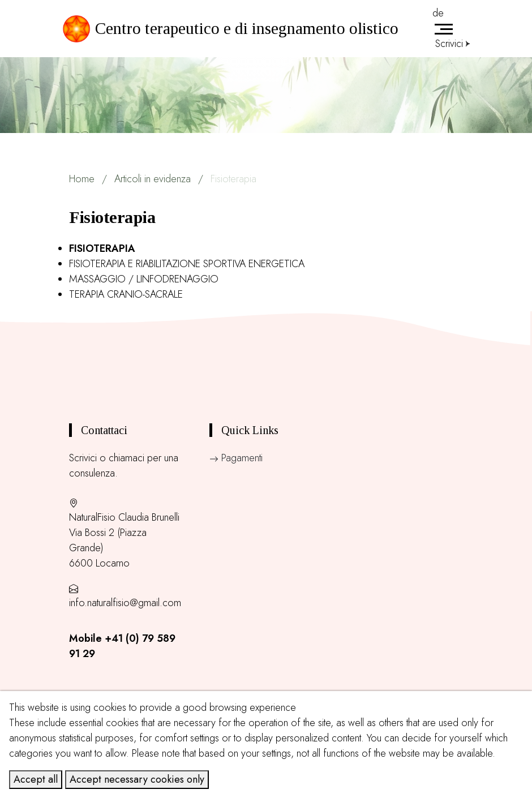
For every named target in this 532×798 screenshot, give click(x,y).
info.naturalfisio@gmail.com (125, 603)
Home (82, 179)
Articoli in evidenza (153, 179)
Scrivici (453, 44)
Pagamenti (236, 458)
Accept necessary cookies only (137, 779)
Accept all (36, 779)
